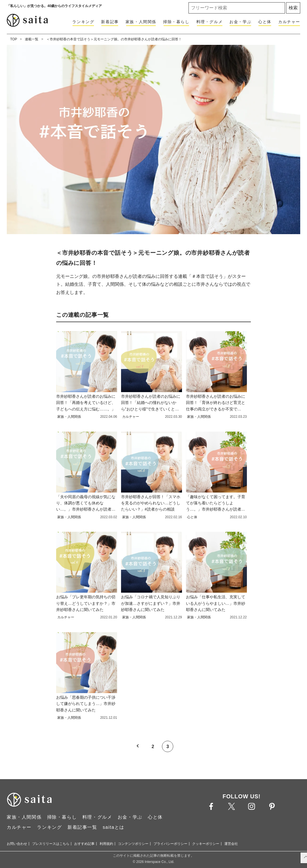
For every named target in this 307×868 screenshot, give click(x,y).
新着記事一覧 (82, 827)
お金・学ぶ (240, 22)
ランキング (83, 22)
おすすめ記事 (84, 844)
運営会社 (231, 844)
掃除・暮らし (176, 22)
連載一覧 (32, 39)
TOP (14, 39)
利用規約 (106, 844)
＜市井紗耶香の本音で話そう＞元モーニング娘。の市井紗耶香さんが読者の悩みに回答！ (114, 39)
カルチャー (289, 22)
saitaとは (114, 827)
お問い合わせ (17, 844)
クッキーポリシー (206, 844)
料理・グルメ (210, 22)
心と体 (265, 22)
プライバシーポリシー (170, 844)
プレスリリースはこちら (51, 844)
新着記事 (110, 22)
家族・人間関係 (141, 22)
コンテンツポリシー (133, 844)
